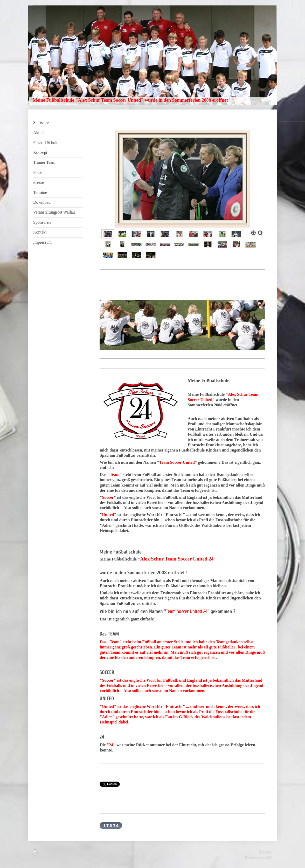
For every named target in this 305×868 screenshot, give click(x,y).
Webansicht (258, 857)
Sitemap (85, 852)
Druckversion (53, 852)
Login (265, 852)
